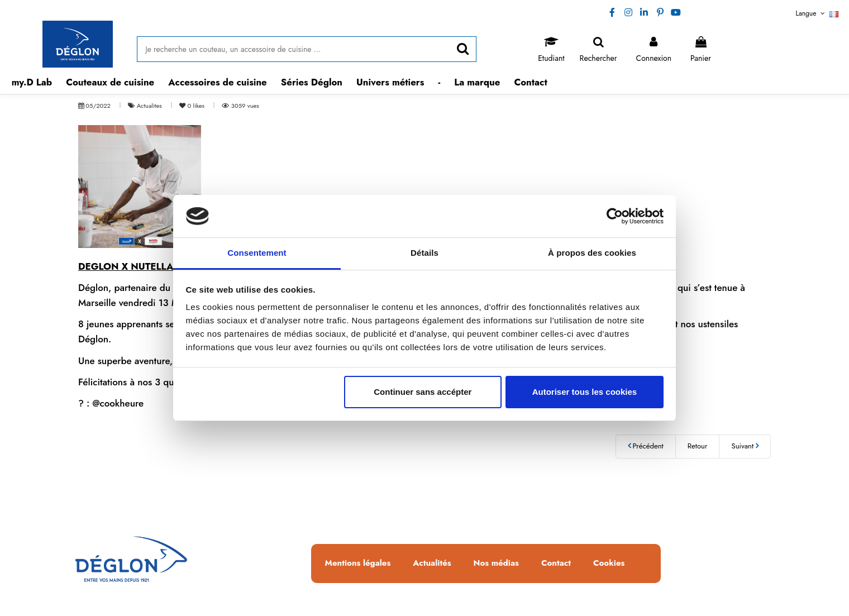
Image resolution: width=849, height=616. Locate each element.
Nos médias (496, 564)
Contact (556, 564)
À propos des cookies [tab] (592, 253)
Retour (698, 446)
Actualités (432, 564)
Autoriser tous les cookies (585, 392)
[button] (110, 82)
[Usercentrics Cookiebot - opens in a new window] (615, 216)
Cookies (609, 564)
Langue (817, 13)
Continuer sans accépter (423, 392)
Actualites (150, 106)
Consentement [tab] (257, 253)
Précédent (646, 446)
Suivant (745, 446)
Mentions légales (358, 564)
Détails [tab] (425, 253)
